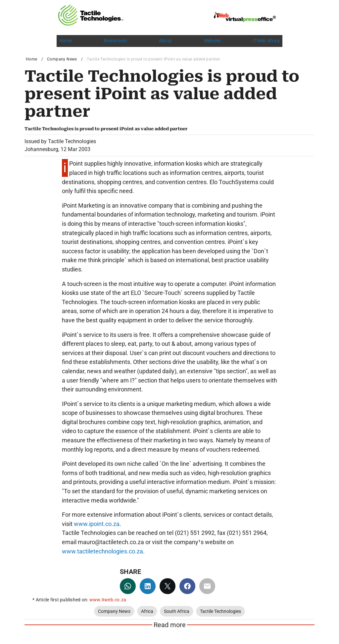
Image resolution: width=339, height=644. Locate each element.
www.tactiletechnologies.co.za (102, 551)
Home (32, 59)
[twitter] (168, 586)
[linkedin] (148, 586)
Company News (62, 59)
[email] (207, 586)
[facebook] (187, 586)
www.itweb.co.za (108, 600)
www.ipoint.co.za (97, 524)
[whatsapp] (128, 586)
